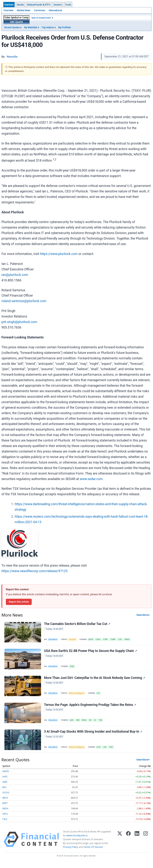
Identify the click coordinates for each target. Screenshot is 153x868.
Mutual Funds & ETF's (39, 5)
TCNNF (117, 640)
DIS (93, 723)
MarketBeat (54, 640)
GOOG (6, 798)
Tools (68, 5)
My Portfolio (65, 27)
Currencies (39, 10)
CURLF (101, 640)
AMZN (6, 776)
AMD (5, 787)
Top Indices (48, 27)
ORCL (5, 819)
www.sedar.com (91, 479)
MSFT (5, 808)
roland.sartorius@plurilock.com (24, 301)
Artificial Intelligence (78, 695)
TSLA (5, 824)
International (55, 10)
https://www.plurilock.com (59, 254)
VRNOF (132, 640)
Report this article (19, 602)
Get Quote (16, 22)
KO (98, 723)
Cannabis (74, 640)
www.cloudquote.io (77, 840)
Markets (9, 5)
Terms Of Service (93, 852)
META (5, 803)
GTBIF (108, 640)
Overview (8, 10)
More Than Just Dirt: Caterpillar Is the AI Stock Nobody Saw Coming (95, 680)
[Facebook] (128, 845)
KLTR (101, 751)
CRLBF (93, 640)
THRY (114, 751)
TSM (104, 723)
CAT (101, 695)
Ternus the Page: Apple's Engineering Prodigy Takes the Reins (90, 708)
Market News (24, 10)
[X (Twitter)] (120, 845)
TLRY (124, 640)
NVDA (5, 814)
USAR (73, 668)
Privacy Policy (71, 852)
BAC (5, 792)
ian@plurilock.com (15, 275)
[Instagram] (146, 845)
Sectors (58, 5)
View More (142, 615)
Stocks (20, 5)
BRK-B (87, 723)
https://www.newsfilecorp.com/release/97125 (34, 571)
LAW (108, 751)
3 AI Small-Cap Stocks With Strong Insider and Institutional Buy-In (93, 736)
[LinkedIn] (137, 845)
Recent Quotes (12, 27)
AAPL (73, 723)
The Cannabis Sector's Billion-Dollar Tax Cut (78, 624)
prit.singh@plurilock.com (19, 322)
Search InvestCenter (41, 18)
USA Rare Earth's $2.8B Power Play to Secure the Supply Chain (91, 652)
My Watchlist (31, 27)
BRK (80, 723)
